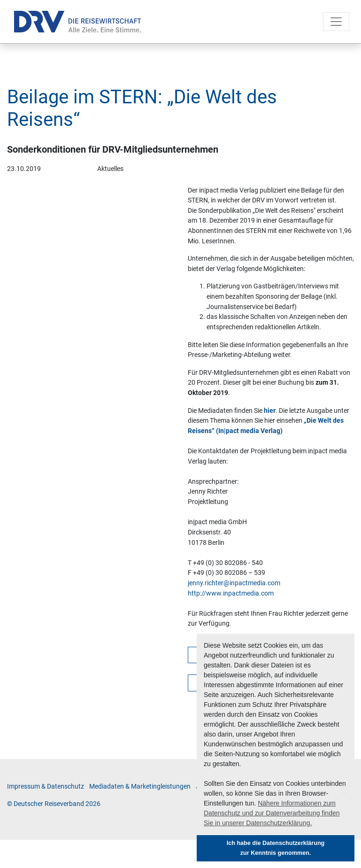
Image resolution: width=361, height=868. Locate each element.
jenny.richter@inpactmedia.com (234, 583)
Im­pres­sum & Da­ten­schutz (46, 787)
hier (270, 411)
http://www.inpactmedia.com (231, 593)
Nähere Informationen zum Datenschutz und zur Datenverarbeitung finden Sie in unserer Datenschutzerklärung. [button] (272, 813)
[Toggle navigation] (336, 22)
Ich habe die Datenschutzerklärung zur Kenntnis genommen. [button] (276, 848)
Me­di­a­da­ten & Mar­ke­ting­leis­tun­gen (140, 787)
